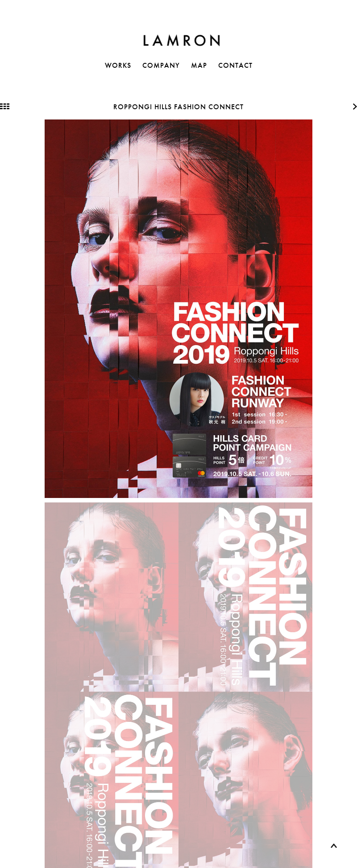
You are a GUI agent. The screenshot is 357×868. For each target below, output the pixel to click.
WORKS (118, 65)
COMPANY (161, 65)
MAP (199, 65)
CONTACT (235, 65)
